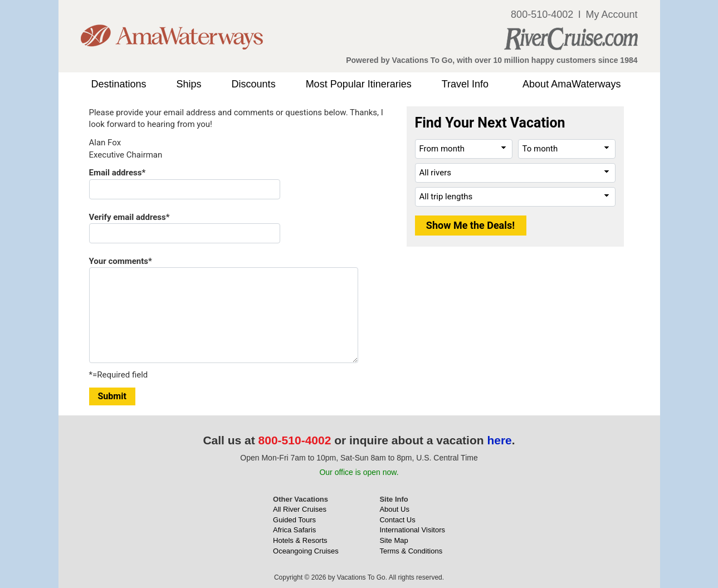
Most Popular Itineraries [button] (359, 84)
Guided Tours (294, 520)
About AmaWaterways (572, 84)
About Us (394, 509)
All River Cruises (300, 509)
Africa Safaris (294, 530)
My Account (611, 14)
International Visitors (412, 530)
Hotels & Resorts (300, 540)
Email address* (118, 173)
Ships (189, 84)
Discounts (254, 84)
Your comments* (121, 261)
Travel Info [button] (465, 84)
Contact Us (397, 520)
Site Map (394, 540)
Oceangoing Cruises (306, 551)
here (499, 440)
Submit (112, 396)
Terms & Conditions (411, 551)
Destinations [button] (119, 84)
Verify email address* (130, 217)
